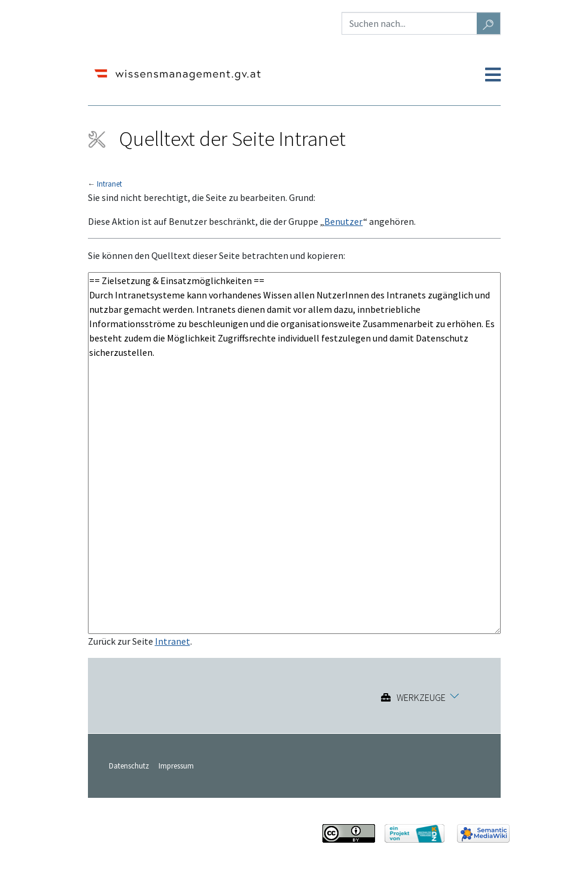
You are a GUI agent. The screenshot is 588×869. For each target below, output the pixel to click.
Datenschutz (129, 766)
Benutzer (344, 221)
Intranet (109, 184)
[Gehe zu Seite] (489, 23)
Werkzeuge (421, 697)
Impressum (176, 766)
